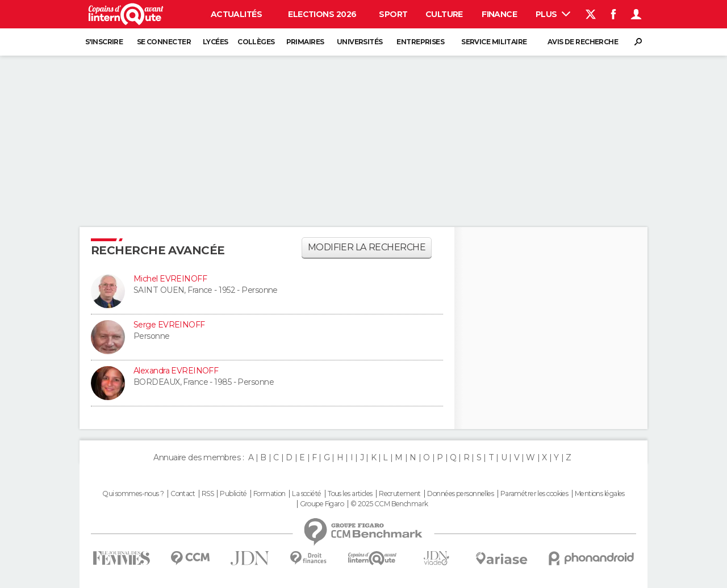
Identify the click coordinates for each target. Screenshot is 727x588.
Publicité (233, 494)
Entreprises (420, 42)
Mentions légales (600, 494)
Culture (444, 14)
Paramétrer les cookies (534, 494)
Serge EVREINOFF (169, 325)
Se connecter (164, 42)
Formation (270, 494)
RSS (208, 494)
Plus (553, 14)
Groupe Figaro (322, 504)
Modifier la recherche (367, 247)
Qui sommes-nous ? (133, 494)
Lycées (216, 42)
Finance (499, 14)
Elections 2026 (322, 14)
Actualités (236, 14)
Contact (183, 494)
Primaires (305, 42)
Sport (393, 14)
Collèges (256, 42)
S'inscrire (104, 42)
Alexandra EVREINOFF (176, 371)
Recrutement (400, 494)
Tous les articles (350, 494)
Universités (360, 42)
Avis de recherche (583, 42)
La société (306, 494)
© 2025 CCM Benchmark (389, 504)
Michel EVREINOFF (170, 279)
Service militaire (494, 42)
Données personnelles (460, 494)
